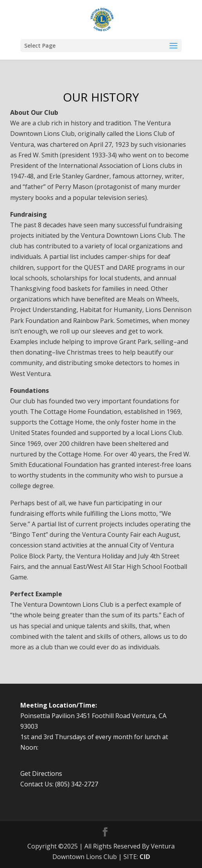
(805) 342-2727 (77, 784)
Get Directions (41, 774)
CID (145, 857)
